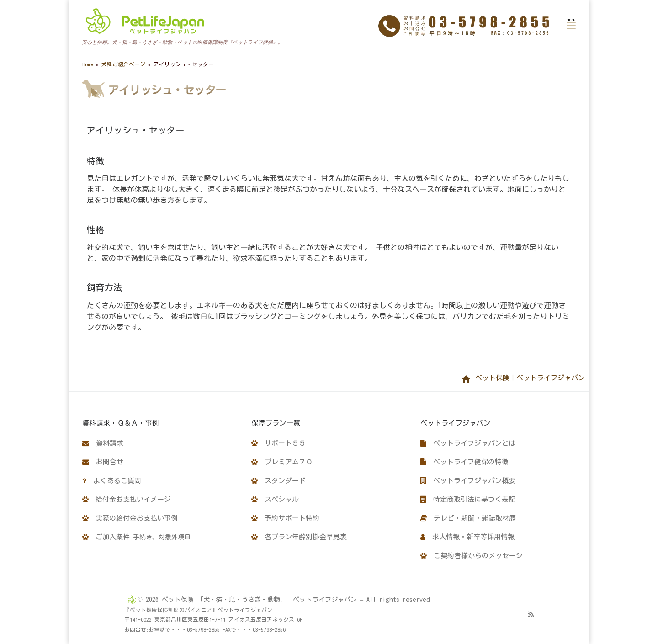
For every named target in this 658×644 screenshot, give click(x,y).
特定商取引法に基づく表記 (468, 499)
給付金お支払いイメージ (127, 499)
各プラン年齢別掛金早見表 (299, 537)
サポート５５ (279, 443)
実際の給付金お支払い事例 (130, 518)
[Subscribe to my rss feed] (531, 614)
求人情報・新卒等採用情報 (467, 537)
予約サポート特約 (285, 518)
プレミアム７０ (282, 462)
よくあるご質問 (112, 481)
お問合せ (103, 462)
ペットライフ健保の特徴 (464, 462)
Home (88, 64)
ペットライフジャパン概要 (468, 481)
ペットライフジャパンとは (468, 443)
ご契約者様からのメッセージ (472, 556)
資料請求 (103, 443)
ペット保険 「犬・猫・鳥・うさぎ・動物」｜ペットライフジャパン (259, 600)
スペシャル (275, 499)
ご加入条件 (136, 537)
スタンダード (279, 481)
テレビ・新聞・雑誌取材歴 (468, 518)
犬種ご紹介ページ (123, 64)
